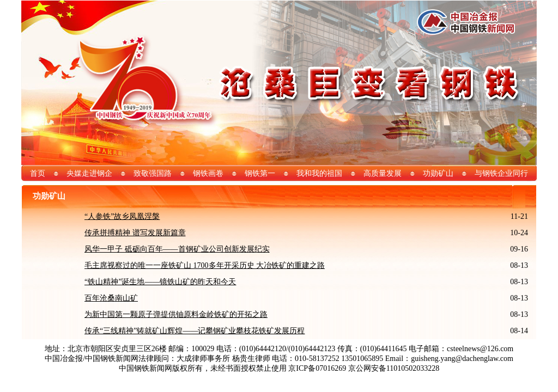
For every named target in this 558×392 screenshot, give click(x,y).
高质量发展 (383, 173)
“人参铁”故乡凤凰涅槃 (122, 216)
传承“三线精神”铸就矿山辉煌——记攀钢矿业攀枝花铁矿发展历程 (195, 331)
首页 (38, 173)
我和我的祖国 (319, 173)
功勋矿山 (438, 173)
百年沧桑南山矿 (111, 298)
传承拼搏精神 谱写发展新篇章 (135, 233)
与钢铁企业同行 (501, 173)
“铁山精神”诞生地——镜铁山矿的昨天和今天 (160, 282)
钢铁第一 (260, 173)
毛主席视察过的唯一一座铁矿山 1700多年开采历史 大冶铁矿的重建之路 (205, 265)
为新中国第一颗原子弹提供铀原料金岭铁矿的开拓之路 (176, 314)
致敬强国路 (153, 173)
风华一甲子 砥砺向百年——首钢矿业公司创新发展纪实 (177, 249)
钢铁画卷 (208, 173)
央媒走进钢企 (89, 173)
